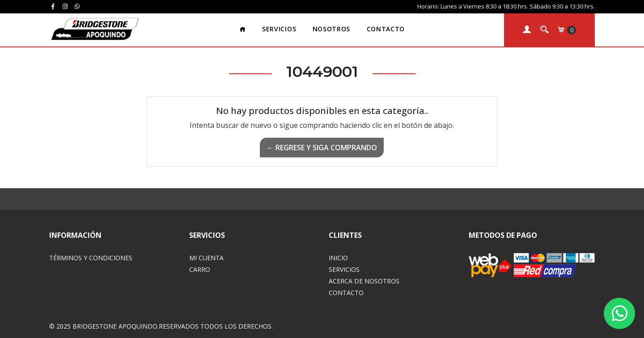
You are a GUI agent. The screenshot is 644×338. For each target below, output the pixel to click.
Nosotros (331, 29)
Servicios (279, 29)
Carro (200, 269)
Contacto (386, 29)
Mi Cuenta (206, 258)
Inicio (338, 258)
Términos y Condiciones (91, 258)
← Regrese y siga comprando (322, 148)
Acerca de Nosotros (364, 281)
